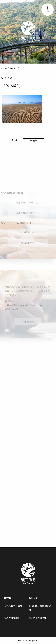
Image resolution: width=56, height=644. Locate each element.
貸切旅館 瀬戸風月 (13, 606)
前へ (16, 140)
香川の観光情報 (12, 618)
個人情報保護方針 (38, 618)
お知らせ (33, 598)
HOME (4, 68)
